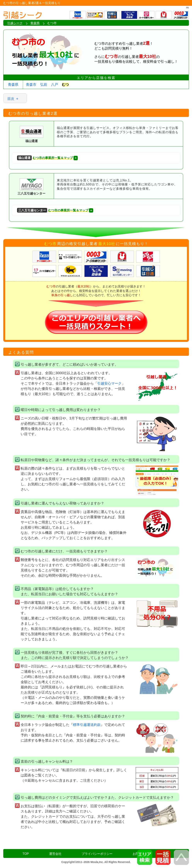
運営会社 (55, 854)
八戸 (55, 85)
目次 (11, 99)
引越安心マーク (109, 383)
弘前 (44, 85)
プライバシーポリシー (97, 854)
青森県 (13, 85)
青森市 (31, 85)
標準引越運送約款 (87, 725)
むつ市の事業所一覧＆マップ (45, 158)
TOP (26, 854)
